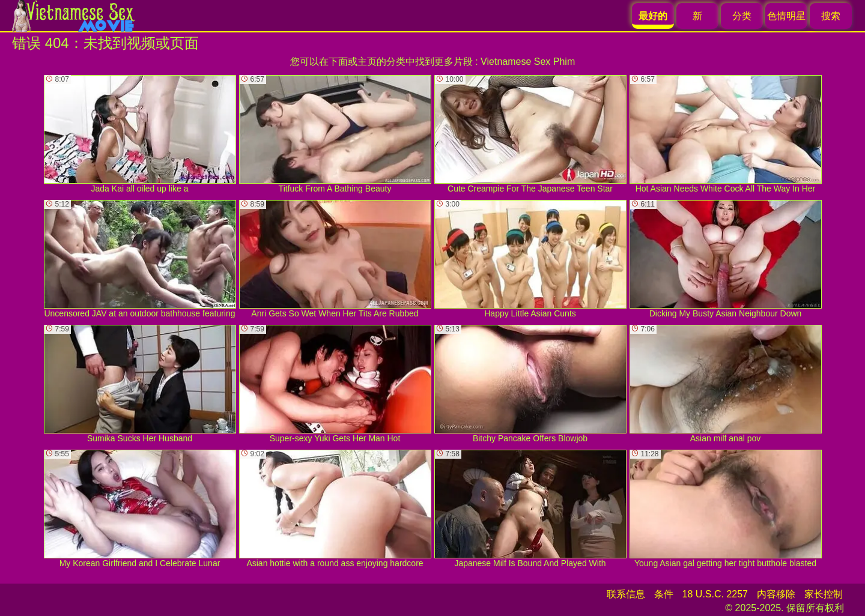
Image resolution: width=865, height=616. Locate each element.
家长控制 (824, 594)
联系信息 (626, 594)
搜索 (831, 16)
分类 (742, 16)
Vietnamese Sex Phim (528, 62)
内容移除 (776, 594)
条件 (664, 594)
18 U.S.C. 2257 (715, 594)
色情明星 (786, 16)
